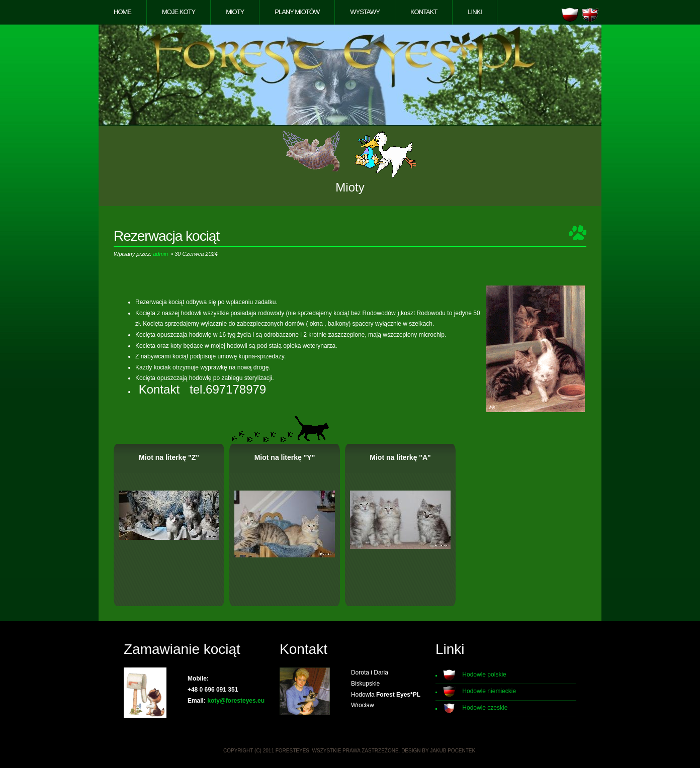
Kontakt (424, 12)
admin (160, 254)
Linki (475, 12)
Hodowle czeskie (485, 708)
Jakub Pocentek (453, 751)
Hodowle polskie (484, 675)
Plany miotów (297, 12)
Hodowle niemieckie (489, 692)
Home (122, 12)
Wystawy (365, 12)
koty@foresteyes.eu (236, 701)
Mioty (235, 12)
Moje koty (179, 12)
